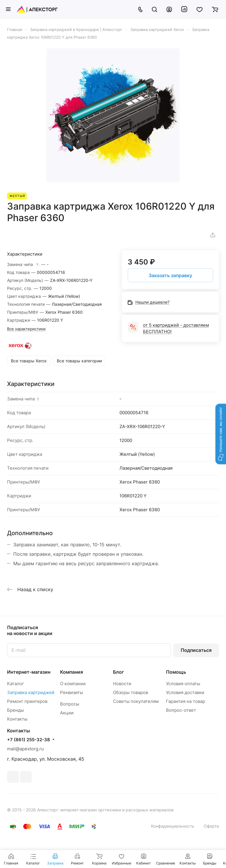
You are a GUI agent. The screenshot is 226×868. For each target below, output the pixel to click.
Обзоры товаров (131, 692)
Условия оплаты (183, 684)
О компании (73, 684)
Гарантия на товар (186, 701)
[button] (221, 434)
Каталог (16, 684)
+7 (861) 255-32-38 (29, 740)
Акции (67, 713)
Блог (118, 672)
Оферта (211, 826)
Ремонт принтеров (27, 701)
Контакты (17, 719)
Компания (72, 672)
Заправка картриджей (31, 692)
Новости (122, 684)
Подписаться (196, 650)
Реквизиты (72, 692)
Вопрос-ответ (181, 710)
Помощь (176, 672)
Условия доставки (185, 692)
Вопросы (70, 704)
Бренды (15, 710)
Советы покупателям (136, 701)
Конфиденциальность (173, 826)
